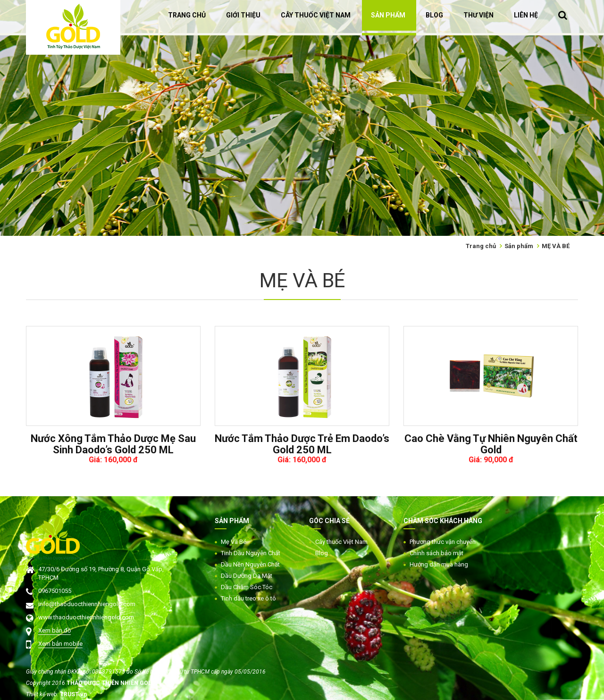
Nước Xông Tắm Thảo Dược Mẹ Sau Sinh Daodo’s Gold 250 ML (113, 444)
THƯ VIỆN (478, 15)
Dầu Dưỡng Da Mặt (247, 576)
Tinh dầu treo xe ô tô (248, 598)
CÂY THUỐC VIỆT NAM (316, 15)
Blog (322, 553)
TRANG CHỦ (187, 15)
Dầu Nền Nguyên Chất (250, 564)
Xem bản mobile (60, 644)
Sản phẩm (519, 246)
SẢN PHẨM (388, 15)
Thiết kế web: (43, 694)
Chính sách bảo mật (436, 553)
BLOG (434, 15)
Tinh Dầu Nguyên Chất (251, 553)
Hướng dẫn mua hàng (439, 564)
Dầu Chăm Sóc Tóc (247, 587)
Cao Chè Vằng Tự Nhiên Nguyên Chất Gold (491, 444)
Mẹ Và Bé (234, 542)
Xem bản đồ (55, 630)
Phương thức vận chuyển (443, 542)
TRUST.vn (73, 694)
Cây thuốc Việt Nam (341, 542)
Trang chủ (481, 246)
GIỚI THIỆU (243, 15)
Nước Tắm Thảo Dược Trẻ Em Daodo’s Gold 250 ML (302, 444)
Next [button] (599, 118)
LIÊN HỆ (526, 15)
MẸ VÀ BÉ (556, 246)
